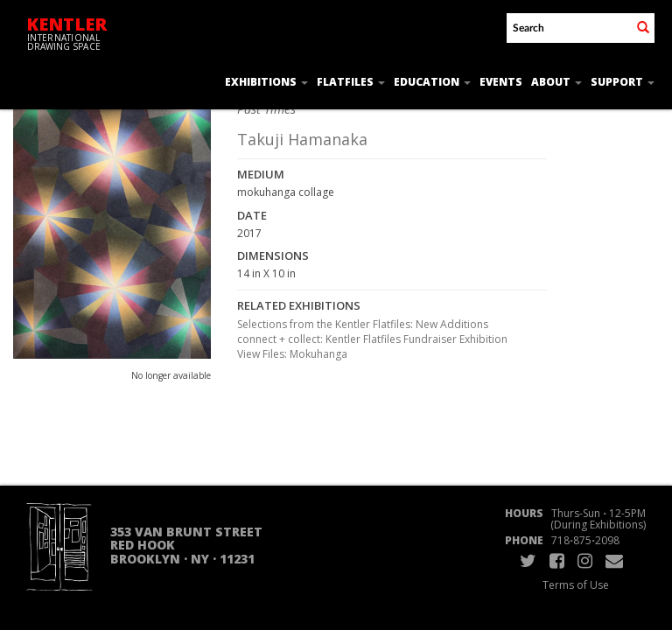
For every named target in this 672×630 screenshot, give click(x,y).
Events (501, 82)
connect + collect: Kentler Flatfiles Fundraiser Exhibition (372, 339)
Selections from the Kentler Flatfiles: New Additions (363, 324)
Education (432, 82)
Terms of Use (576, 585)
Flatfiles (351, 82)
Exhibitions (266, 82)
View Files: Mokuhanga (292, 354)
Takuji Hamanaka (302, 139)
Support (623, 82)
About (556, 82)
